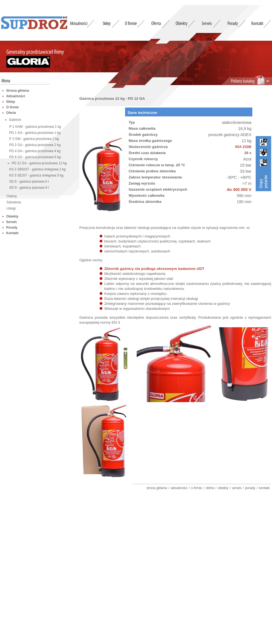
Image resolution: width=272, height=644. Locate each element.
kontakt (264, 488)
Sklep (11, 102)
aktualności (179, 488)
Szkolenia (14, 202)
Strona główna (18, 91)
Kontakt (12, 233)
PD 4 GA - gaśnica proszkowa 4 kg (35, 151)
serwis (237, 488)
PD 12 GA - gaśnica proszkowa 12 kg (39, 163)
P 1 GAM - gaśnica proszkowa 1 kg (35, 127)
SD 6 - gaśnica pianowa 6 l (29, 182)
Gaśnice (15, 120)
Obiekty (12, 216)
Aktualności (15, 96)
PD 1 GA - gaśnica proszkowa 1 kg (35, 133)
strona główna (157, 488)
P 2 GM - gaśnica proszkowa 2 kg (34, 139)
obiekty (223, 488)
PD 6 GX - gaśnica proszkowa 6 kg (35, 157)
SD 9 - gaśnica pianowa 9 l (29, 188)
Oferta (11, 113)
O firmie (12, 107)
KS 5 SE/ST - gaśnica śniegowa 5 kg (36, 175)
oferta (210, 488)
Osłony (11, 196)
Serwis (11, 222)
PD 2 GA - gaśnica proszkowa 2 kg (35, 145)
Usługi (11, 208)
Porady (12, 228)
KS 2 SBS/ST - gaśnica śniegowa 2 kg (37, 169)
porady (250, 488)
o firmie (196, 488)
